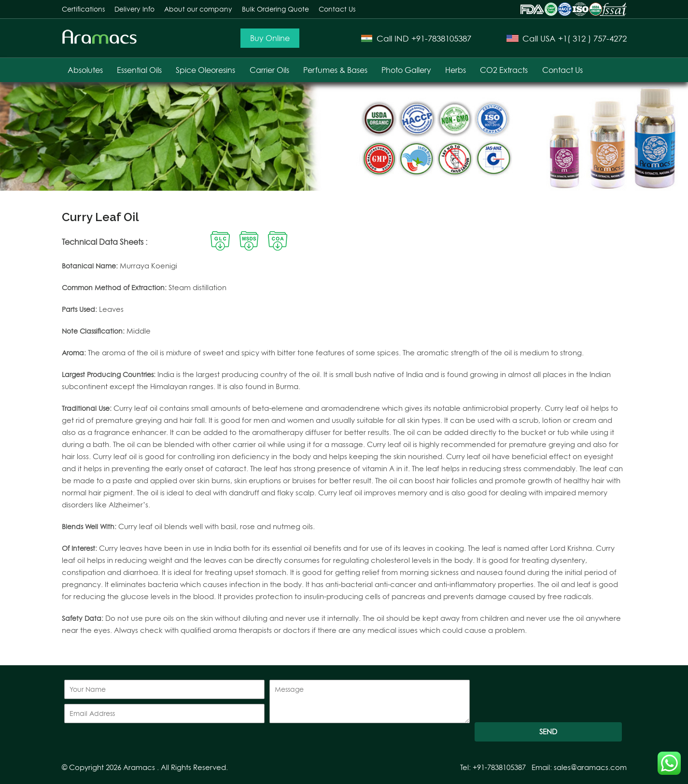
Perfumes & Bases (335, 70)
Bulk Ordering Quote (275, 9)
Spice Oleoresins (205, 70)
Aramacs (139, 767)
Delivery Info (134, 9)
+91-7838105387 (441, 38)
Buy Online (270, 38)
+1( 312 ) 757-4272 (592, 38)
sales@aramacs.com (590, 767)
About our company (198, 9)
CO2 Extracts (504, 70)
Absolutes (85, 70)
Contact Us (337, 9)
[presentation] (548, 699)
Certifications (83, 9)
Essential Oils (139, 70)
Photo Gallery (406, 70)
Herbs (456, 70)
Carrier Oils (269, 70)
